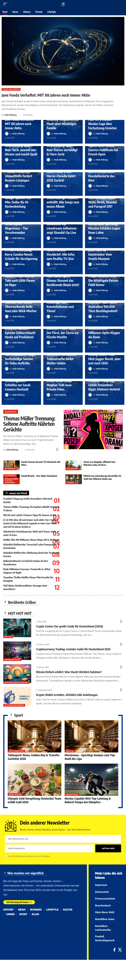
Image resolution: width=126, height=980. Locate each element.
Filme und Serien (11, 89)
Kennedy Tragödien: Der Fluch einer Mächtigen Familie (63, 124)
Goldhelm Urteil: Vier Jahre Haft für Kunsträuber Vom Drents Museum (102, 252)
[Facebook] (114, 953)
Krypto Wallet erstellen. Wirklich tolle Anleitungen (67, 695)
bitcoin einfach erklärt (16, 682)
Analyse (70, 751)
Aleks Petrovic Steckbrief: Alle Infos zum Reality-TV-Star (61, 254)
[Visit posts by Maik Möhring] (7, 134)
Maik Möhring (11, 115)
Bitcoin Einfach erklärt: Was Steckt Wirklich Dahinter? (69, 672)
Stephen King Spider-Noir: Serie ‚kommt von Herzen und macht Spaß (21, 150)
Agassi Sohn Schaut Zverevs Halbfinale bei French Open (103, 150)
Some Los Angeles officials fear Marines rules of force (100, 463)
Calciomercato (16, 751)
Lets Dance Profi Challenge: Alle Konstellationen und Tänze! (60, 304)
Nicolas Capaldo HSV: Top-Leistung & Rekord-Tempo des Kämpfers (88, 800)
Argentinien (72, 795)
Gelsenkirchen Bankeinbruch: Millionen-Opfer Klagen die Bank (104, 330)
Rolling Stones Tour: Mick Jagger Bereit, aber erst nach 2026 (105, 359)
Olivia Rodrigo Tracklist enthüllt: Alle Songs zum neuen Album (63, 202)
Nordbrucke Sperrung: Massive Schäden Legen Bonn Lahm (104, 228)
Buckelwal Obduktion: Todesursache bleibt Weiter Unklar (62, 359)
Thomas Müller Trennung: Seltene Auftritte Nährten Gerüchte (29, 424)
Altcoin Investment (14, 705)
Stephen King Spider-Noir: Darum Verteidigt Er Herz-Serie (62, 150)
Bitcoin (8, 637)
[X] (120, 953)
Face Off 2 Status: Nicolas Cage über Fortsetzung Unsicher (103, 124)
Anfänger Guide (12, 660)
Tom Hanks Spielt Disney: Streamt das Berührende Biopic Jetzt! (63, 280)
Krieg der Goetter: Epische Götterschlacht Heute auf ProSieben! (20, 333)
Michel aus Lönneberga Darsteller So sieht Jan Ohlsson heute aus (102, 477)
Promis (71, 483)
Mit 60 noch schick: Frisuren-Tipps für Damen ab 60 (29, 515)
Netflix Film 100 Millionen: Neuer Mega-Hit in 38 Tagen (31, 540)
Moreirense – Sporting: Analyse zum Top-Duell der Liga (90, 757)
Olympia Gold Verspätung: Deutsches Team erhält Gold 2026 (35, 800)
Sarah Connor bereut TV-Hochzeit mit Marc (41, 463)
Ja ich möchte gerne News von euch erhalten (29, 856)
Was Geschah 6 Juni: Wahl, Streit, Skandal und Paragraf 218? (102, 202)
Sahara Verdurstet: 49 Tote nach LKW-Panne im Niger (20, 280)
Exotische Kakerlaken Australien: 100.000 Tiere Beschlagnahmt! (103, 306)
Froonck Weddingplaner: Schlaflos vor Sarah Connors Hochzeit (18, 383)
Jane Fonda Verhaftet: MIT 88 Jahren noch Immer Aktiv (46, 95)
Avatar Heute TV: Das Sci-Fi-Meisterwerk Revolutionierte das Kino (103, 174)
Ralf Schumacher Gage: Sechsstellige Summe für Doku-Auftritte (20, 359)
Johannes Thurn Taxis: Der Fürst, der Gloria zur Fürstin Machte (63, 333)
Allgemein (10, 469)
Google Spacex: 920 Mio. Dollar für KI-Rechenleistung (18, 202)
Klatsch (11, 412)
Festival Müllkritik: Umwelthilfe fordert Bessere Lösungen (19, 176)
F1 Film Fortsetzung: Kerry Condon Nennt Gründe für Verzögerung (21, 254)
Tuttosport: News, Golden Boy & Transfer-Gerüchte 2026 (34, 757)
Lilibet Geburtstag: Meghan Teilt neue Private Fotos (59, 385)
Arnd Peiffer (15, 795)
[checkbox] (6, 856)
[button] (6, 4)
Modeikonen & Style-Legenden (11, 481)
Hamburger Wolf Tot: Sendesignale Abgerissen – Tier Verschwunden (19, 226)
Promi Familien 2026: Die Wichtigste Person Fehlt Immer (103, 280)
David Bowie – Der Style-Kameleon (39, 476)
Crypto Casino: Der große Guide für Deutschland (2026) (70, 626)
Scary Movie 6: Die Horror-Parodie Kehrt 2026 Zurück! (61, 176)
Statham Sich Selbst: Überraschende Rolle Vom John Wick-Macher (21, 306)
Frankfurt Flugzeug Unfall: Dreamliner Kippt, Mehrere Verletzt (104, 385)
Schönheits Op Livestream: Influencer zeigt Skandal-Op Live (62, 228)
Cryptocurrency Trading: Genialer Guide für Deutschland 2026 (73, 649)
